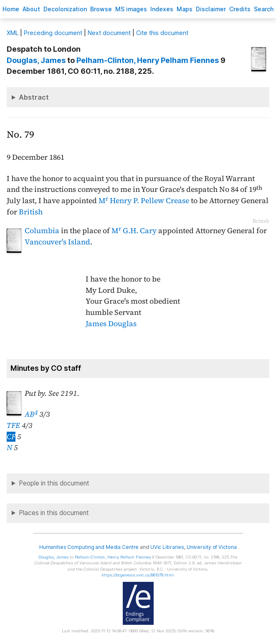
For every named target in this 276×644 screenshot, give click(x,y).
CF (11, 437)
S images (131, 9)
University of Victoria (212, 547)
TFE (13, 425)
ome (11, 9)
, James (36, 60)
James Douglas (111, 324)
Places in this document (54, 513)
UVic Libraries (167, 547)
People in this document (54, 483)
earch (264, 9)
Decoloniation (65, 9)
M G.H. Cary (134, 231)
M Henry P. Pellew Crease (144, 201)
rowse (101, 9)
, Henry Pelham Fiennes (148, 60)
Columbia (42, 231)
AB (31, 414)
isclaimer (211, 9)
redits (240, 9)
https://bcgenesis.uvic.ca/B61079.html (138, 575)
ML (13, 33)
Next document (109, 33)
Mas (185, 9)
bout (31, 9)
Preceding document (53, 33)
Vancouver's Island (57, 242)
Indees (162, 9)
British (31, 212)
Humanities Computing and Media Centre (89, 547)
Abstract (34, 97)
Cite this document (162, 33)
